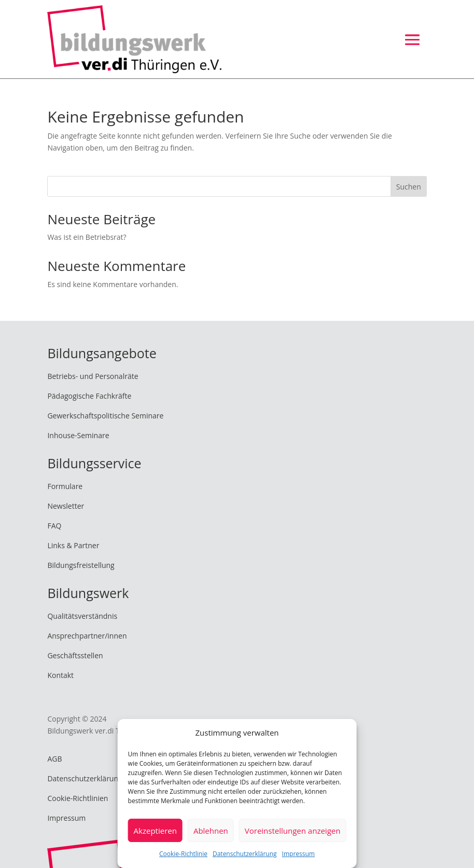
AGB (54, 759)
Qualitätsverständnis (82, 616)
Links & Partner (73, 545)
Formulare (65, 486)
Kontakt (60, 675)
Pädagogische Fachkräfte (89, 396)
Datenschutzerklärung (245, 854)
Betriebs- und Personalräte (93, 376)
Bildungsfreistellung (81, 565)
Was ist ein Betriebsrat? (87, 237)
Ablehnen (211, 831)
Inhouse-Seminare (78, 435)
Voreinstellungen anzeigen (293, 831)
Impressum (298, 854)
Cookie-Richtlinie (183, 854)
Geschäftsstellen (75, 655)
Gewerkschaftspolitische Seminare (105, 416)
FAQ (54, 526)
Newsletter (66, 506)
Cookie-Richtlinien (78, 798)
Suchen (409, 187)
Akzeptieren (155, 831)
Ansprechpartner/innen (87, 636)
